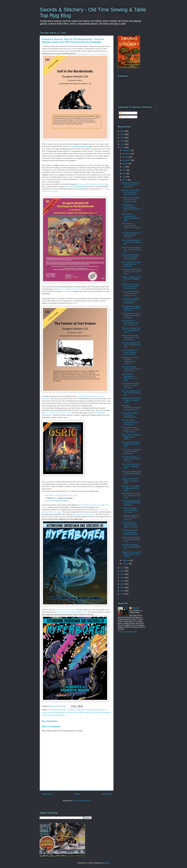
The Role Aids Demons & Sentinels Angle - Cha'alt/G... (131, 235)
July (124, 167)
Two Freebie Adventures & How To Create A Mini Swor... (131, 386)
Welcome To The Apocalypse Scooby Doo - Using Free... (130, 323)
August (125, 164)
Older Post (107, 794)
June (125, 170)
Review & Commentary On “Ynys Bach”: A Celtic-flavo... (131, 185)
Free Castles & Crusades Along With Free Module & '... (131, 264)
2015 (123, 581)
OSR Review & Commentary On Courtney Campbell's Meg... (131, 217)
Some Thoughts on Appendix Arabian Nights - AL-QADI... (130, 525)
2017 (123, 574)
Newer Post (47, 794)
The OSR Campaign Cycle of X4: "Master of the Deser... (132, 459)
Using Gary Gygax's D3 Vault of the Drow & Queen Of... (131, 518)
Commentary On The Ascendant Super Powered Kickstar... (130, 532)
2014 (123, 584)
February (126, 560)
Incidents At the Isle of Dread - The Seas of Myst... (131, 481)
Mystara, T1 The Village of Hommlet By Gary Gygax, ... (131, 488)
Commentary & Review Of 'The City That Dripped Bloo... (131, 301)
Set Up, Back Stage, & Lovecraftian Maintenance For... (130, 415)
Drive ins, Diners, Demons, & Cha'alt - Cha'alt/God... (130, 422)
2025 (123, 131)
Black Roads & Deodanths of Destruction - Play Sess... (130, 377)
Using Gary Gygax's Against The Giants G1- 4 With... (130, 510)
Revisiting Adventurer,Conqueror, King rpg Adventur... (131, 408)
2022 (123, 141)
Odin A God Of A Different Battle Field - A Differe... (131, 437)
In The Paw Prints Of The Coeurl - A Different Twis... (131, 466)
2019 (123, 568)
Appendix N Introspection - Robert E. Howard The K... (131, 400)
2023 (123, 138)
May (124, 173)
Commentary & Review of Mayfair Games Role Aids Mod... (131, 308)
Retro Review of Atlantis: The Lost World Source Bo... (132, 242)
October (126, 157)
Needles (135, 608)
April (124, 177)
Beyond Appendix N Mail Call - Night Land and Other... (131, 495)
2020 (123, 147)
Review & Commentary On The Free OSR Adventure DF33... (131, 257)
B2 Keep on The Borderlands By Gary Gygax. (93, 184)
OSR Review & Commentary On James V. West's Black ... (131, 227)
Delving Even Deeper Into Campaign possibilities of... (132, 474)
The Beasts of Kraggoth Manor (77, 612)
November (127, 154)
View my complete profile (127, 632)
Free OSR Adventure (56, 712)
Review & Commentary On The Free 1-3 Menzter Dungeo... (131, 192)
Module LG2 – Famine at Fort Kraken (68, 289)
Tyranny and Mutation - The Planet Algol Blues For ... (131, 547)
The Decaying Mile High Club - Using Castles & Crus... (131, 345)
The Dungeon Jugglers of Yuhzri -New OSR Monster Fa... (131, 452)
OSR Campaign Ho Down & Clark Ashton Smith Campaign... (132, 503)
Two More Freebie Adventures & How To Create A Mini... (131, 369)
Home (77, 794)
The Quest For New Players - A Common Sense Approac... (131, 429)
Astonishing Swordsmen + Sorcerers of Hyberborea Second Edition (73, 710)
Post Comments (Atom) (82, 801)
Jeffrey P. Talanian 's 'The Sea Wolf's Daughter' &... (131, 279)
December (127, 150)
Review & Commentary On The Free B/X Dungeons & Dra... (131, 200)
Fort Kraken (67, 291)
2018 (123, 571)
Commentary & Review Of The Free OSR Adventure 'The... (131, 294)
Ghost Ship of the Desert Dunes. (84, 514)
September (127, 160)
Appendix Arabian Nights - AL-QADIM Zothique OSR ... (131, 539)
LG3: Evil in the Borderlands (79, 146)
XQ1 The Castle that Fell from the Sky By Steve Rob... (131, 393)
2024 (123, 134)
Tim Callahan (60, 612)
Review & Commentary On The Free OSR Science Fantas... (131, 286)
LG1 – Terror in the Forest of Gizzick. (58, 413)
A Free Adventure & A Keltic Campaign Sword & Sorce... (130, 352)
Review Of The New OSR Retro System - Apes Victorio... (131, 554)
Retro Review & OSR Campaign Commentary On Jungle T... (130, 361)
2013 (123, 587)
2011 (123, 594)
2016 (123, 578)
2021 (123, 144)
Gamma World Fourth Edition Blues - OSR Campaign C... (130, 338)
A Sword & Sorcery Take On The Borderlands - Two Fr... (131, 330)
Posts (122, 113)
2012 (123, 591)
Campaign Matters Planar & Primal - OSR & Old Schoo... (131, 272)
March (125, 180)
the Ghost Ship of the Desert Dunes (90, 505)
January (126, 564)
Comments (124, 117)
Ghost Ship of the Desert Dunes (66, 610)
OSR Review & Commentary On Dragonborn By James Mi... (131, 208)
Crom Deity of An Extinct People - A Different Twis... (131, 444)
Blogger (106, 863)
